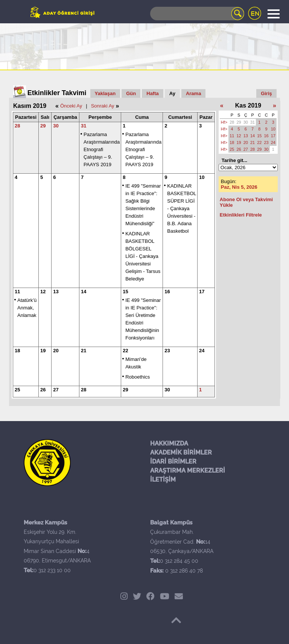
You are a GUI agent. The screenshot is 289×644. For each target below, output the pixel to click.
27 (56, 390)
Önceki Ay (71, 106)
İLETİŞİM (163, 480)
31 (84, 126)
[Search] (197, 14)
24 (202, 351)
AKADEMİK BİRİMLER (181, 452)
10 (202, 177)
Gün (131, 93)
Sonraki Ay (103, 106)
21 (84, 351)
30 (56, 126)
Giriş (266, 93)
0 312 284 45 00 (179, 561)
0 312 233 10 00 (52, 570)
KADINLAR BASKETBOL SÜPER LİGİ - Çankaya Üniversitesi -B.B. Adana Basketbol (182, 208)
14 (84, 292)
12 (43, 292)
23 (167, 351)
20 (56, 351)
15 (125, 292)
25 (17, 390)
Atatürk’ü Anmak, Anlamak (27, 308)
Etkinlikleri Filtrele (241, 215)
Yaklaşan (105, 93)
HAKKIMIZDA (169, 443)
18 (17, 351)
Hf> (224, 122)
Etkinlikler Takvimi (57, 93)
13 (56, 292)
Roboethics (138, 377)
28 (17, 126)
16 (167, 292)
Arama (193, 93)
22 (125, 351)
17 (202, 292)
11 (17, 292)
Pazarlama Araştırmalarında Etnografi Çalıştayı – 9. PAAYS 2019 (102, 149)
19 (43, 351)
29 (43, 126)
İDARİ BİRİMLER (173, 461)
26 (43, 390)
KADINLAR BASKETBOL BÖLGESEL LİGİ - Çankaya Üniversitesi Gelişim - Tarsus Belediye (143, 256)
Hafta (153, 93)
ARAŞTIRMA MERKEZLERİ (188, 470)
